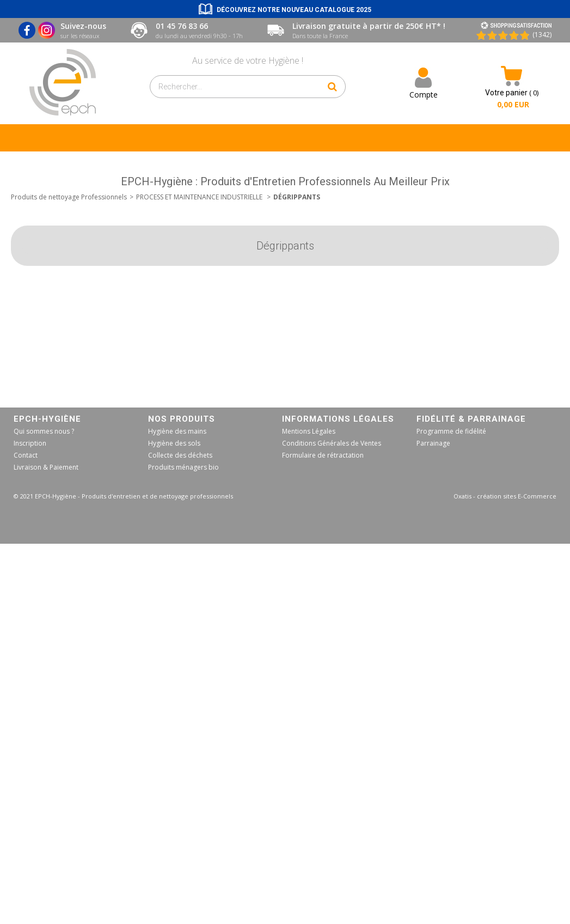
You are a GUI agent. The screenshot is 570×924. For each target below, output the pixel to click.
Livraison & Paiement (46, 467)
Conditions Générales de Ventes (332, 443)
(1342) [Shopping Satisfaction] (542, 35)
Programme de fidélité (451, 431)
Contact (26, 455)
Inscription (30, 443)
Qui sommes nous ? (44, 431)
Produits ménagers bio (183, 467)
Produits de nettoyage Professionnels (69, 197)
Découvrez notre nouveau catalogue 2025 (294, 10)
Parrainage (433, 443)
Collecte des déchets (180, 455)
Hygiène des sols (174, 443)
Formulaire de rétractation (323, 455)
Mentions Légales (309, 431)
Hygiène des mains (177, 431)
